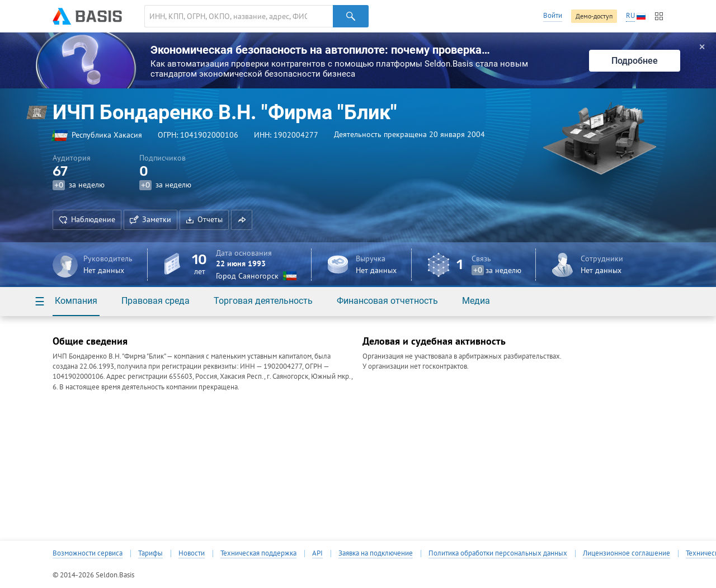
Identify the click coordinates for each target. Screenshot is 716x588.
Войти (553, 15)
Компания (76, 301)
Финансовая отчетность (387, 301)
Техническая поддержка (258, 553)
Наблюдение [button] (87, 219)
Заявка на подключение (376, 553)
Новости (192, 553)
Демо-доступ (594, 16)
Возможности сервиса (88, 553)
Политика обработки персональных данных (498, 553)
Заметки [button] (150, 219)
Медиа (476, 301)
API (317, 553)
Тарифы (150, 553)
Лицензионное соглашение (626, 553)
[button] (242, 220)
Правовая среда (156, 301)
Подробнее (635, 61)
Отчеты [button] (204, 219)
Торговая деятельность (263, 301)
